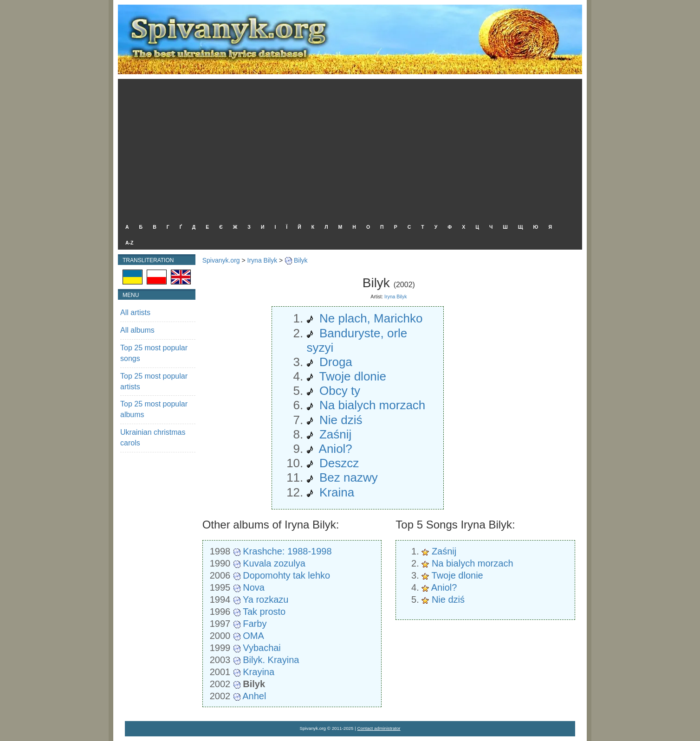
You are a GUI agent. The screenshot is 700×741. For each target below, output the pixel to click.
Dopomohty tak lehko (286, 575)
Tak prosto (264, 612)
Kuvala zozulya (274, 563)
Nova (254, 587)
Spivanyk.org (221, 260)
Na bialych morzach (473, 563)
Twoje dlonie (457, 575)
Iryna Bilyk (262, 260)
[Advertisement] (348, 148)
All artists (135, 313)
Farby (255, 624)
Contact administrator (379, 728)
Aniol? (444, 587)
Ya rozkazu (266, 599)
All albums (137, 330)
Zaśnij (444, 551)
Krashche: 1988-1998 (287, 551)
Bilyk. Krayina (271, 660)
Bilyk (301, 260)
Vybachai (262, 648)
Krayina (259, 672)
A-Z (130, 243)
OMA (253, 636)
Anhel (254, 696)
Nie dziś (448, 599)
